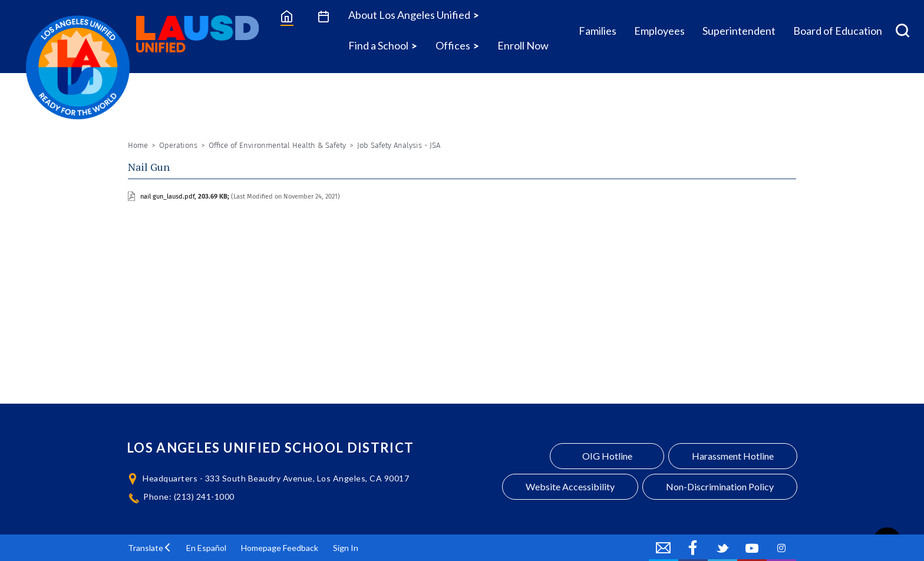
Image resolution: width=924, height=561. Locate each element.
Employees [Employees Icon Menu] (659, 31)
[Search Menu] (902, 31)
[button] (150, 548)
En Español (206, 548)
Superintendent (739, 31)
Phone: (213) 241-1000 (189, 496)
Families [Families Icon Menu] (598, 31)
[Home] (287, 16)
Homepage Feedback (280, 548)
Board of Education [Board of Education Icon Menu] (838, 31)
